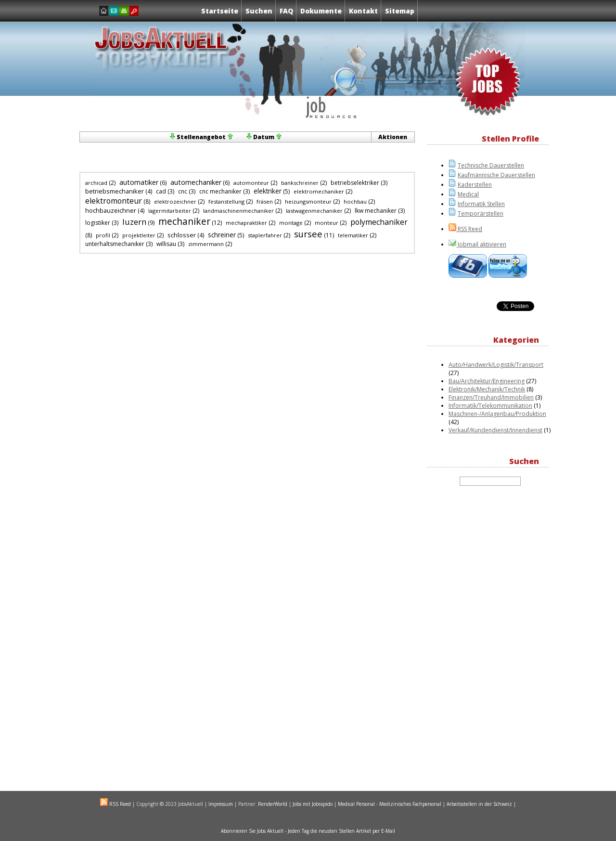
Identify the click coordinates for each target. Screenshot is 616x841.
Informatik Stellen (481, 204)
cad (161, 191)
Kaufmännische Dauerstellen (496, 175)
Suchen (259, 11)
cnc (183, 191)
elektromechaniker (319, 191)
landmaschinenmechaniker (238, 211)
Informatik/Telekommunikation (490, 406)
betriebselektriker (355, 183)
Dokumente (321, 11)
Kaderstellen (475, 185)
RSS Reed (469, 229)
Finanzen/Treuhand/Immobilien (491, 397)
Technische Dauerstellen (491, 165)
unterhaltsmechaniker (115, 244)
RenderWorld (273, 804)
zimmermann (206, 244)
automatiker (139, 182)
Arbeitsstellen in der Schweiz (479, 804)
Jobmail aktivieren (481, 244)
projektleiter (139, 235)
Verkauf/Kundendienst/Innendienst (495, 430)
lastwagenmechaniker (314, 211)
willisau (166, 244)
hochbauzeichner (111, 210)
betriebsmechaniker (115, 191)
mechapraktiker (246, 223)
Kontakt (363, 11)
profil (103, 235)
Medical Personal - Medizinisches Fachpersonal (390, 804)
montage (291, 223)
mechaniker (184, 221)
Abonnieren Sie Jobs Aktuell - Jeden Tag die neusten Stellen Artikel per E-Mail (308, 831)
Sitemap (400, 11)
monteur (327, 223)
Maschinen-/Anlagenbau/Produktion (497, 414)
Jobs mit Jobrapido (313, 804)
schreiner (222, 235)
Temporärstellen (481, 213)
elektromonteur (114, 201)
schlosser (182, 235)
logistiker (98, 223)
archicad (96, 183)
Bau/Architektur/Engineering (487, 381)
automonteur (251, 183)
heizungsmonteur (308, 201)
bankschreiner (300, 183)
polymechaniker (379, 222)
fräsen (265, 201)
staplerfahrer (265, 235)
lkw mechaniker (376, 211)
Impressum (221, 804)
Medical (468, 194)
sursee (308, 234)
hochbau (355, 201)
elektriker (268, 191)
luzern (134, 222)
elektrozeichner (175, 201)
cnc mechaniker (220, 191)
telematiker (353, 235)
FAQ (286, 11)
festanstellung (226, 201)
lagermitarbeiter (170, 211)
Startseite (220, 11)
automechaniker (196, 182)
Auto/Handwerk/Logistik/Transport (496, 365)
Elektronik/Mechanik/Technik (487, 389)
